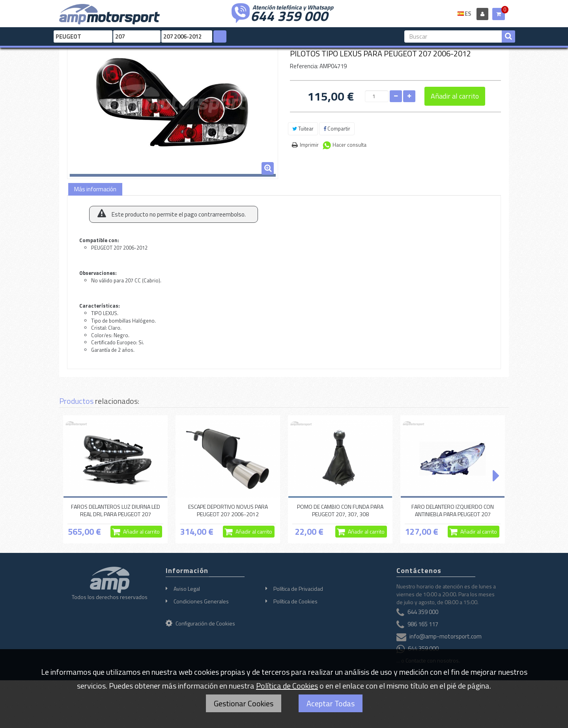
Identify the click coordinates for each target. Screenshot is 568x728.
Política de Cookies (295, 601)
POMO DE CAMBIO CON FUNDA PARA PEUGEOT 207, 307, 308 (340, 510)
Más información (95, 189)
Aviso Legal (187, 589)
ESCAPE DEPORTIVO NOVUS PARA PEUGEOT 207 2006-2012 (228, 510)
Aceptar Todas (331, 703)
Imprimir (309, 145)
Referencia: (304, 66)
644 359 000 (289, 15)
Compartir (337, 129)
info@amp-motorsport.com (446, 636)
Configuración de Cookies (200, 623)
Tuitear (303, 129)
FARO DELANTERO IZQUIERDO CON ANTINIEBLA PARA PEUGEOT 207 (453, 510)
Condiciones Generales (201, 601)
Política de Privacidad (298, 589)
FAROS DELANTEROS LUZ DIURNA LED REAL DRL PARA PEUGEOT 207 (116, 510)
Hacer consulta (349, 145)
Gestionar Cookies (244, 703)
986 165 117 (423, 624)
